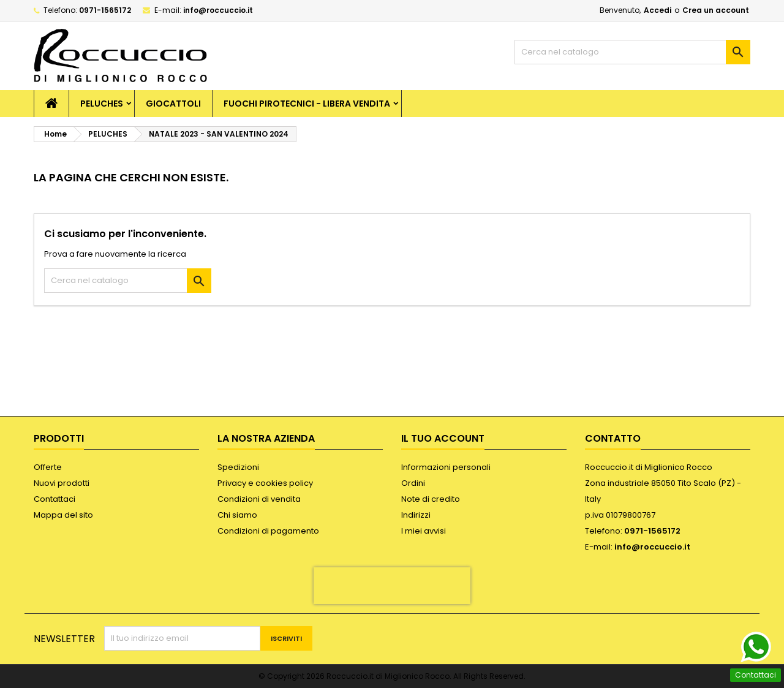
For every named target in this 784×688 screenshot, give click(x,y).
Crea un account (716, 10)
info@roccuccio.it (218, 10)
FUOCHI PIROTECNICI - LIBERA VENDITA (307, 104)
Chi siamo (237, 515)
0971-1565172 (105, 10)
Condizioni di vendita (259, 499)
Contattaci (55, 499)
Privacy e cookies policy (265, 483)
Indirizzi (416, 515)
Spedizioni (238, 467)
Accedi (658, 10)
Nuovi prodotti (62, 483)
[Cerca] (632, 52)
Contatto (613, 438)
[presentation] (392, 586)
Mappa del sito (63, 515)
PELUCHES (102, 104)
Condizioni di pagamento (268, 531)
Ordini (413, 483)
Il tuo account (443, 438)
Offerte (48, 467)
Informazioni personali (446, 467)
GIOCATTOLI (173, 104)
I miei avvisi (424, 531)
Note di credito (431, 499)
